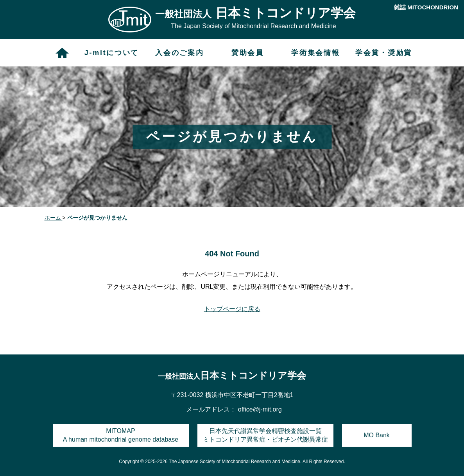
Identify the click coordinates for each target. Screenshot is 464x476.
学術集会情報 (315, 53)
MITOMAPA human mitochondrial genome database (121, 435)
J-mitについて (112, 53)
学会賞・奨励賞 (384, 53)
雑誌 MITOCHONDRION (426, 7)
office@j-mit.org (260, 409)
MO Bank (377, 435)
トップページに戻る (232, 309)
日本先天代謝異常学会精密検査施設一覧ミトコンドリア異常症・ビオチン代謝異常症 (265, 435)
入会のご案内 (179, 53)
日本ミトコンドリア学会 (232, 375)
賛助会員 (248, 53)
